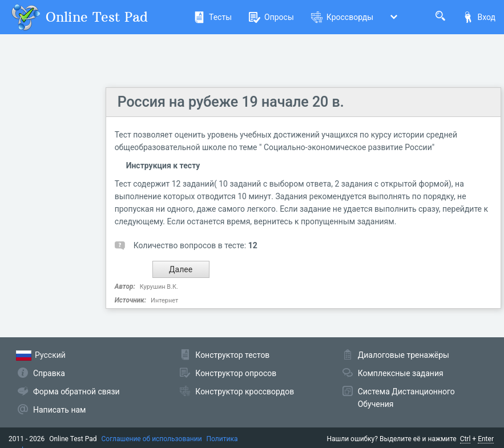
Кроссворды (342, 17)
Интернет (164, 300)
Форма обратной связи (76, 392)
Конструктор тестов (232, 355)
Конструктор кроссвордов (245, 392)
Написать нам (59, 410)
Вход (479, 17)
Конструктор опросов (236, 373)
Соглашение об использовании (152, 439)
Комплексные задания (401, 373)
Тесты (213, 17)
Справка (49, 373)
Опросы (271, 17)
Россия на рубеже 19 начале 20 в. (231, 102)
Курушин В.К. (159, 287)
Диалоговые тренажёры (404, 355)
